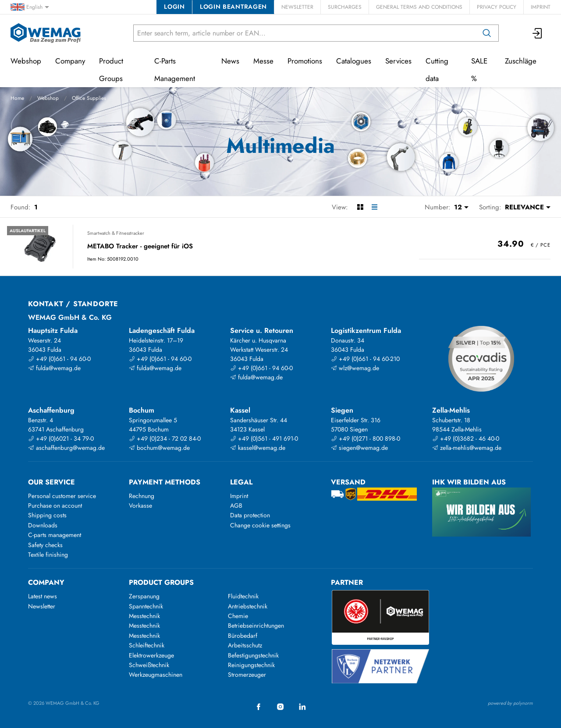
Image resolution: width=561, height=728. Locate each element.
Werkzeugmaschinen (156, 675)
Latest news (43, 596)
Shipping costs (47, 515)
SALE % (479, 70)
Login (174, 7)
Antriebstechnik (248, 606)
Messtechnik (144, 616)
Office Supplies (89, 98)
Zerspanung (144, 596)
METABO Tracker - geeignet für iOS (140, 247)
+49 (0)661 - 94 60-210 (365, 359)
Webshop (48, 98)
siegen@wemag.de (359, 448)
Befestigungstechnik (253, 655)
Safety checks (45, 545)
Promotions (305, 61)
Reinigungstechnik (251, 665)
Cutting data (437, 70)
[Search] (487, 33)
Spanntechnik (146, 606)
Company (70, 61)
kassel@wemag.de (258, 448)
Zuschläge (521, 61)
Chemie (238, 616)
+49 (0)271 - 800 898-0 (366, 438)
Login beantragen (233, 7)
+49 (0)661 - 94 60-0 (59, 359)
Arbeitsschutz (245, 645)
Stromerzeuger (247, 675)
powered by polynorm (510, 703)
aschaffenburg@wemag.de (66, 448)
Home (17, 98)
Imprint (541, 7)
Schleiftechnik (147, 645)
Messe (263, 61)
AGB (236, 505)
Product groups (161, 582)
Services (398, 61)
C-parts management (55, 535)
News (230, 61)
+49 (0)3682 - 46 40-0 (466, 438)
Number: (438, 207)
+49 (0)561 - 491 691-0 (264, 438)
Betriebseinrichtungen (256, 626)
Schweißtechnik (149, 665)
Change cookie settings (260, 525)
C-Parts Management (175, 70)
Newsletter (297, 7)
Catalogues (354, 61)
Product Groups (111, 70)
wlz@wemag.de (355, 368)
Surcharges (345, 7)
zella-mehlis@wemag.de (467, 448)
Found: (21, 207)
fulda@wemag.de (54, 368)
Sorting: (490, 207)
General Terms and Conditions (419, 7)
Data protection (250, 515)
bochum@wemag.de (159, 448)
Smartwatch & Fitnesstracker (116, 233)
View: (340, 207)
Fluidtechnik (243, 596)
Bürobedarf (243, 636)
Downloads (43, 525)
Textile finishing (48, 555)
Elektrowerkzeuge (151, 655)
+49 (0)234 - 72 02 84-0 (165, 438)
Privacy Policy (497, 7)
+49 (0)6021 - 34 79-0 (61, 438)
